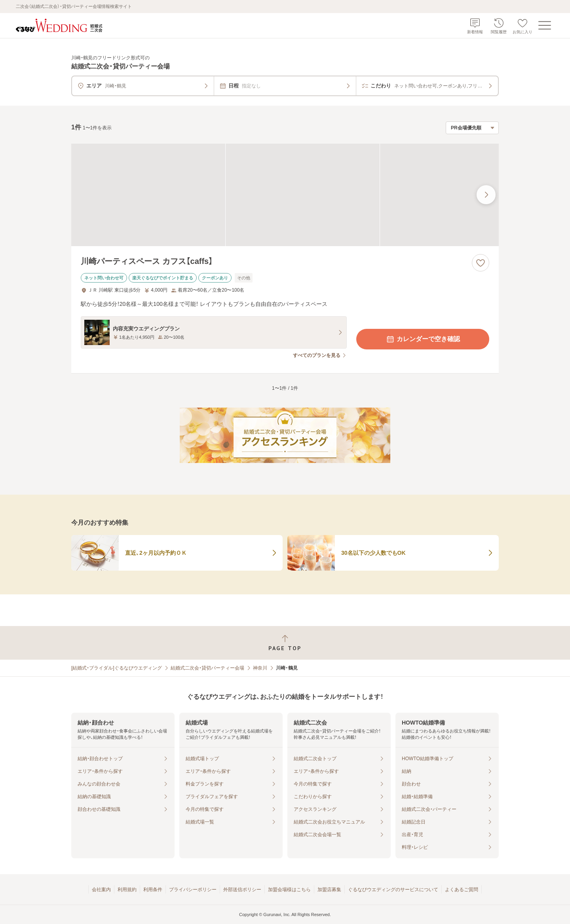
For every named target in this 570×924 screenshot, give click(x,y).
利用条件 (153, 890)
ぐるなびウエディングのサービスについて (393, 890)
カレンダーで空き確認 (423, 339)
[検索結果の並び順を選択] (472, 128)
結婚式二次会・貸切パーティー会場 (207, 668)
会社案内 (101, 890)
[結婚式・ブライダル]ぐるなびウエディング (117, 668)
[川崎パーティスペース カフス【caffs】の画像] (285, 195)
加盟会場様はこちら (289, 890)
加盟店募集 (329, 890)
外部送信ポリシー (242, 890)
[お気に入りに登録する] (481, 263)
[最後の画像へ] (486, 195)
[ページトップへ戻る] (285, 643)
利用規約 (127, 890)
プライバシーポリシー (193, 890)
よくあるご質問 (462, 890)
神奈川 (260, 668)
